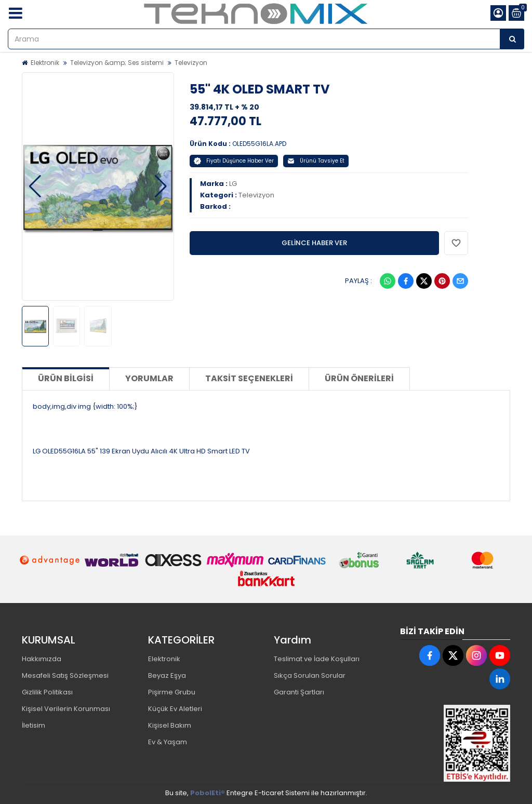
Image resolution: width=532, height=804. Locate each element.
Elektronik (45, 63)
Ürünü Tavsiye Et (316, 161)
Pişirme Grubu (172, 692)
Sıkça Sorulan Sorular (310, 675)
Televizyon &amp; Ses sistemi (117, 63)
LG (233, 184)
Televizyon (191, 63)
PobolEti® (208, 793)
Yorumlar (149, 378)
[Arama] (512, 39)
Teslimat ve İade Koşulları (317, 659)
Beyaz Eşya (167, 675)
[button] (35, 186)
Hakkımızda (42, 659)
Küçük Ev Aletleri (175, 709)
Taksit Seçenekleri (249, 378)
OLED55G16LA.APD (259, 144)
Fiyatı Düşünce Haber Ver (234, 161)
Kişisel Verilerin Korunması (66, 709)
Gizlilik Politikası (47, 692)
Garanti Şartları (299, 692)
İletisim (34, 725)
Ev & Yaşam (168, 742)
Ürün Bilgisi (66, 378)
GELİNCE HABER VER (314, 243)
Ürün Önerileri (359, 378)
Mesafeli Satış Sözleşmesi (65, 675)
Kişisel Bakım (170, 725)
